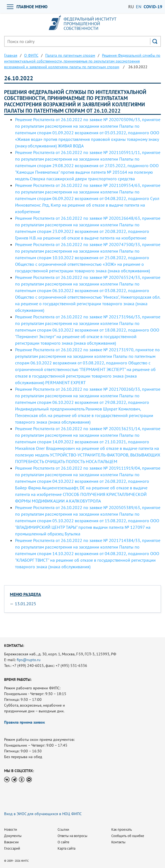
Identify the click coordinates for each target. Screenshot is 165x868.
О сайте (63, 842)
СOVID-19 (153, 7)
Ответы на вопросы (72, 836)
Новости (11, 830)
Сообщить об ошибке (128, 836)
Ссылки (63, 830)
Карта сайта (66, 848)
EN (139, 7)
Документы (13, 836)
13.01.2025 (25, 604)
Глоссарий (12, 848)
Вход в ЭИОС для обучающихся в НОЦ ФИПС (43, 814)
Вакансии (11, 842)
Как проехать (122, 830)
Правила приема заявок (25, 722)
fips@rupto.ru (29, 660)
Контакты (118, 842)
